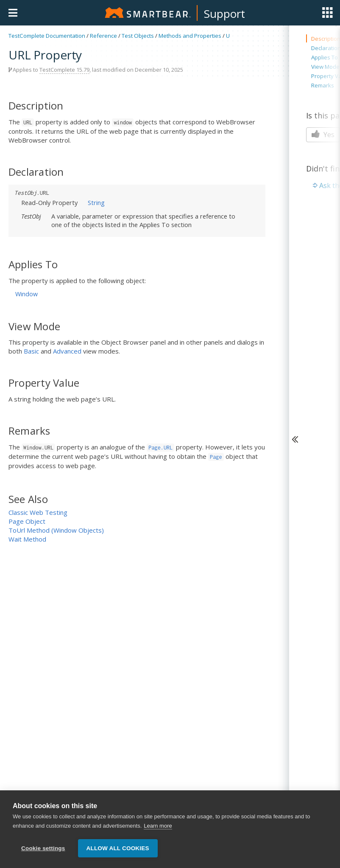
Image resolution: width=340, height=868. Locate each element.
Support (224, 14)
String (96, 202)
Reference (103, 36)
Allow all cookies (118, 848)
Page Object (27, 521)
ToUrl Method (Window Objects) (56, 530)
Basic (31, 351)
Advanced (67, 351)
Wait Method (27, 539)
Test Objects (138, 36)
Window (26, 294)
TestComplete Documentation (47, 36)
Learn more (158, 826)
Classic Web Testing (38, 512)
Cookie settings (43, 848)
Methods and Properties (190, 36)
